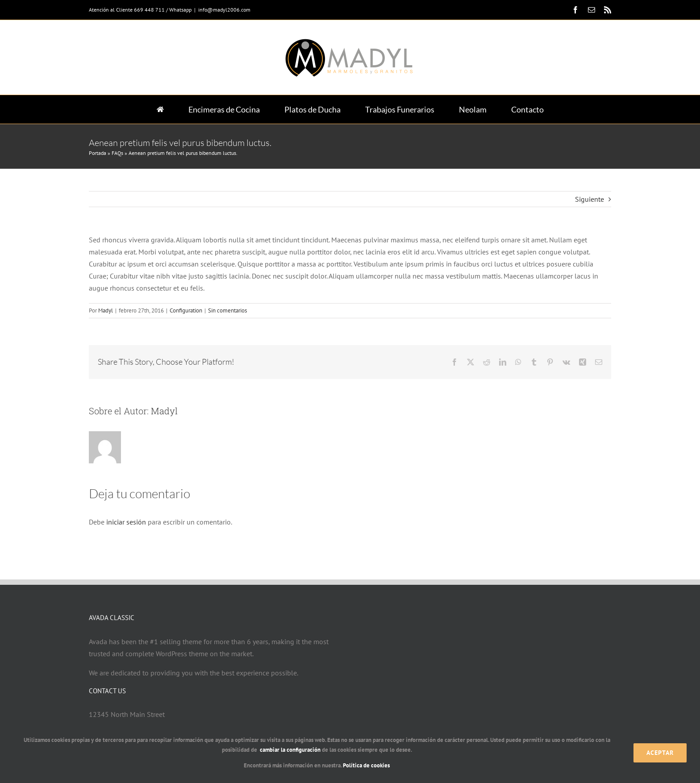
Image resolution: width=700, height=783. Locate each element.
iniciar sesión (127, 522)
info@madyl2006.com (224, 10)
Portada (98, 153)
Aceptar (660, 753)
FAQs (117, 153)
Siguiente (590, 199)
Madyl (106, 310)
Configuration (186, 310)
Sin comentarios (227, 310)
